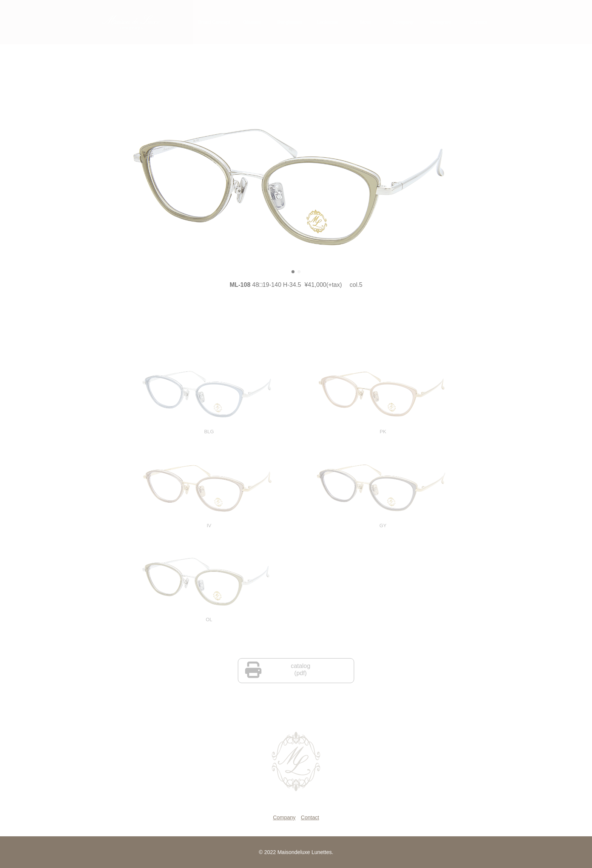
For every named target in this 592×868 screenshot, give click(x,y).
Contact (310, 817)
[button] (293, 277)
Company (284, 817)
